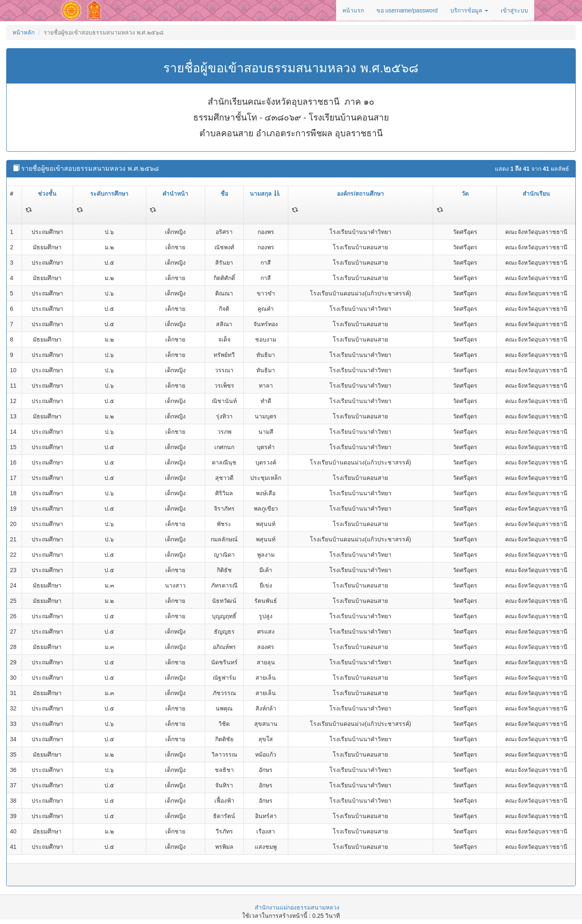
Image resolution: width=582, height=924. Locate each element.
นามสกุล (265, 194)
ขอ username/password (407, 10)
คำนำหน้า (175, 194)
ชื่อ (224, 194)
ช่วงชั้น (47, 194)
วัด (465, 194)
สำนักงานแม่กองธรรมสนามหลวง (297, 907)
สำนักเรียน (536, 194)
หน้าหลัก (23, 32)
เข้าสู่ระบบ (514, 10)
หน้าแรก (353, 10)
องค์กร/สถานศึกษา (360, 194)
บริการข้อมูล (469, 10)
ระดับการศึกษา (109, 194)
